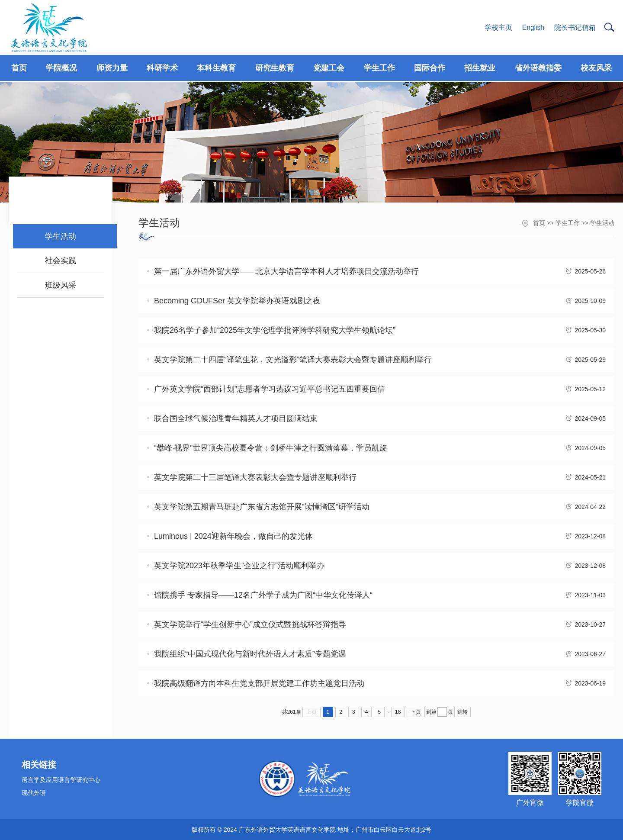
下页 (416, 712)
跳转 (462, 712)
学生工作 (568, 223)
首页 (539, 223)
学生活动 (602, 223)
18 (398, 712)
